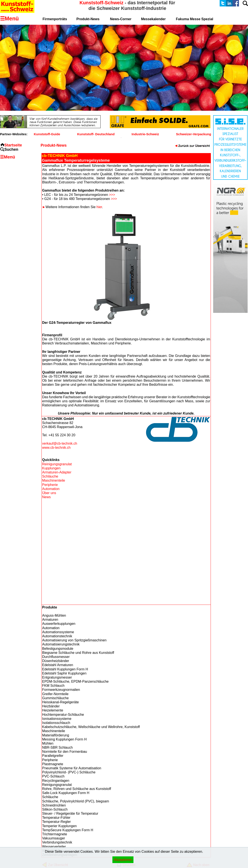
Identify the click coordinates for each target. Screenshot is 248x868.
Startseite (13, 145)
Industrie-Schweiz (145, 134)
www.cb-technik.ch (56, 448)
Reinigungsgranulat (57, 464)
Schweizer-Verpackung (194, 134)
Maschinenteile (54, 480)
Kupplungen (51, 468)
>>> (112, 195)
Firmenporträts (55, 19)
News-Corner (121, 19)
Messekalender (153, 19)
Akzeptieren (123, 860)
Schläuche (50, 476)
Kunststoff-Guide (47, 134)
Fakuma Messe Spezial (195, 19)
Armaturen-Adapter (57, 472)
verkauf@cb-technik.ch (60, 443)
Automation (51, 489)
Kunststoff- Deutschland (96, 134)
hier (99, 207)
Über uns (49, 493)
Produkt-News (88, 19)
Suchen (11, 149)
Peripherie (50, 485)
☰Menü (8, 157)
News (46, 497)
